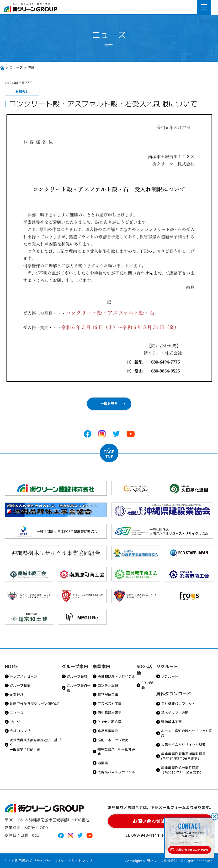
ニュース (16, 68)
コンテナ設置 (108, 685)
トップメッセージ (24, 676)
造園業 (103, 763)
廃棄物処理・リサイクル (117, 676)
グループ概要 (20, 685)
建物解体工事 (108, 694)
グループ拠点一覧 (79, 688)
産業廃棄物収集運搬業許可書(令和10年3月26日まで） (183, 756)
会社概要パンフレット (178, 704)
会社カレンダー (22, 731)
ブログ (15, 722)
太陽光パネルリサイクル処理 (183, 745)
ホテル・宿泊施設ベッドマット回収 (187, 733)
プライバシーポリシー (50, 861)
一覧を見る (109, 404)
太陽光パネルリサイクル (117, 772)
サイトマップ (82, 861)
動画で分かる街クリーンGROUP (35, 704)
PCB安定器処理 (109, 722)
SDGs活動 (147, 685)
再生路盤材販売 (110, 713)
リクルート (170, 676)
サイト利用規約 (17, 861)
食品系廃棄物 (108, 731)
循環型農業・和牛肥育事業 (116, 751)
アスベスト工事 (110, 704)
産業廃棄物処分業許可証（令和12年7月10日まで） (182, 770)
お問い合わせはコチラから (161, 821)
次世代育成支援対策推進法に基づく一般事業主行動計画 (35, 745)
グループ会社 (77, 676)
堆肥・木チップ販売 (113, 740)
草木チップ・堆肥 (175, 713)
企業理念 (17, 694)
